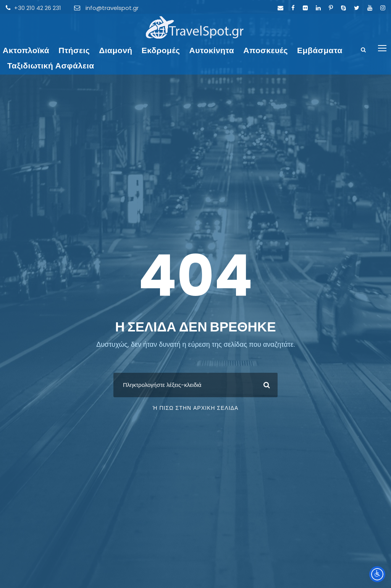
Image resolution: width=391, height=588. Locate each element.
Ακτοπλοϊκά (26, 50)
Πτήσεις (74, 50)
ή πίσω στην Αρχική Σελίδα (196, 408)
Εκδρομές (161, 50)
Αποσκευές (266, 50)
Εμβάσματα (320, 50)
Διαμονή (116, 50)
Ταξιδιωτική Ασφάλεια (51, 66)
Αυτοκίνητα (212, 50)
